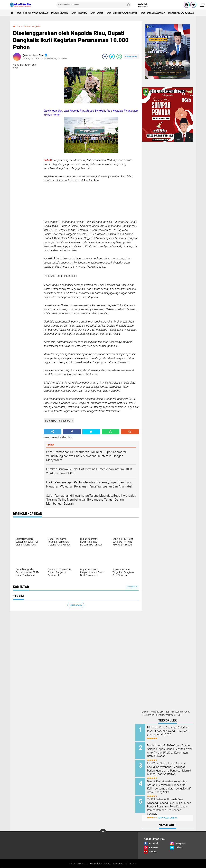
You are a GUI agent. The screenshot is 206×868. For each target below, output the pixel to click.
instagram (120, 859)
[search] (94, 5)
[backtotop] (103, 827)
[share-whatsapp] (119, 56)
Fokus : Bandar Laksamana (180, 13)
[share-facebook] (105, 56)
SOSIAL (136, 859)
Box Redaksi (96, 859)
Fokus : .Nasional (93, 13)
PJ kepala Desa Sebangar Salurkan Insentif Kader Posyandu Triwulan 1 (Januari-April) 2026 (169, 733)
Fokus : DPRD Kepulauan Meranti (143, 13)
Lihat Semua (76, 605)
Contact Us (81, 859)
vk (129, 859)
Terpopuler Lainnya (167, 813)
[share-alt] (52, 432)
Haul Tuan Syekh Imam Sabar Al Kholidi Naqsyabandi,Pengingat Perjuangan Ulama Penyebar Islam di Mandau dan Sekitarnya (172, 771)
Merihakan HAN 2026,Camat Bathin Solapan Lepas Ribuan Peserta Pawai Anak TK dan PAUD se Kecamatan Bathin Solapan (172, 752)
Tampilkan (132, 587)
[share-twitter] (112, 56)
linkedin (108, 859)
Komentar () (131, 56)
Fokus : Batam (114, 13)
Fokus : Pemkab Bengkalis (31, 26)
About (70, 859)
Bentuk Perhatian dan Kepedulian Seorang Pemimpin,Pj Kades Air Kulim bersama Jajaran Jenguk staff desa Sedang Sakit (172, 786)
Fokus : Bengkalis (69, 13)
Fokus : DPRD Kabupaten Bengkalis (36, 13)
